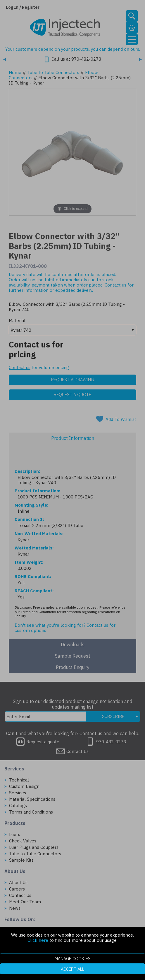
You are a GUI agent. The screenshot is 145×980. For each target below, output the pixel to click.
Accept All (72, 969)
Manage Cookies (73, 959)
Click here (38, 940)
